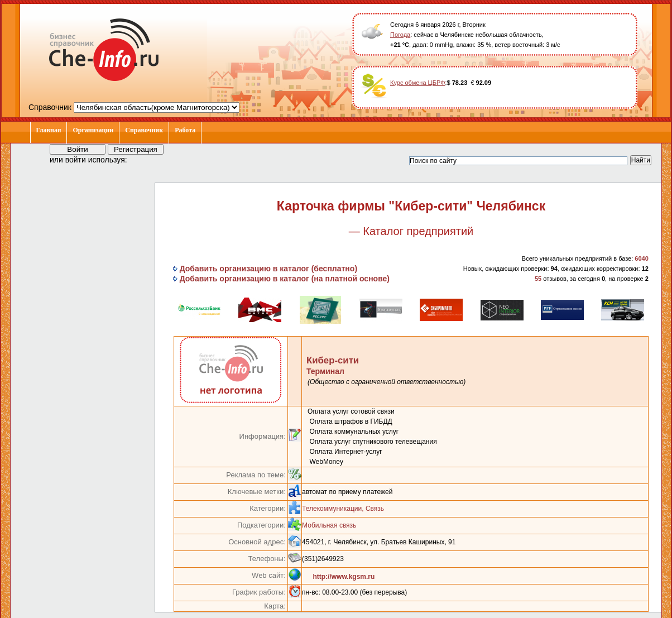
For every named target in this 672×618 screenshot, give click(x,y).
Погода (400, 35)
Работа (185, 130)
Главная (49, 130)
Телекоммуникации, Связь (343, 509)
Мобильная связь (329, 525)
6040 (641, 258)
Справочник (144, 130)
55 (538, 279)
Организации (93, 130)
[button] (146, 159)
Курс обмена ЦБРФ (418, 83)
